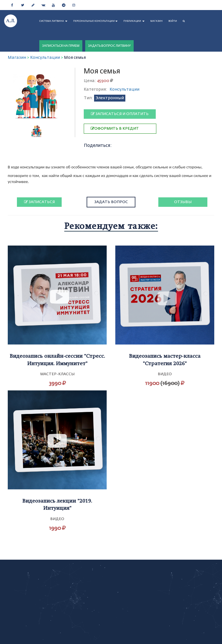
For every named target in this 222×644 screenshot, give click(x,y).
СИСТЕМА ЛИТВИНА (53, 21)
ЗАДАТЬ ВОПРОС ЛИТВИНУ (109, 46)
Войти (173, 21)
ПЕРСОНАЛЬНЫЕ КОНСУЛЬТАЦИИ (95, 21)
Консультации (45, 58)
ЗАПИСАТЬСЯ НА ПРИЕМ (61, 46)
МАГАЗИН (156, 21)
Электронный (110, 98)
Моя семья (75, 58)
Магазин (17, 58)
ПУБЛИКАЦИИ (134, 21)
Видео (165, 374)
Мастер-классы (57, 374)
